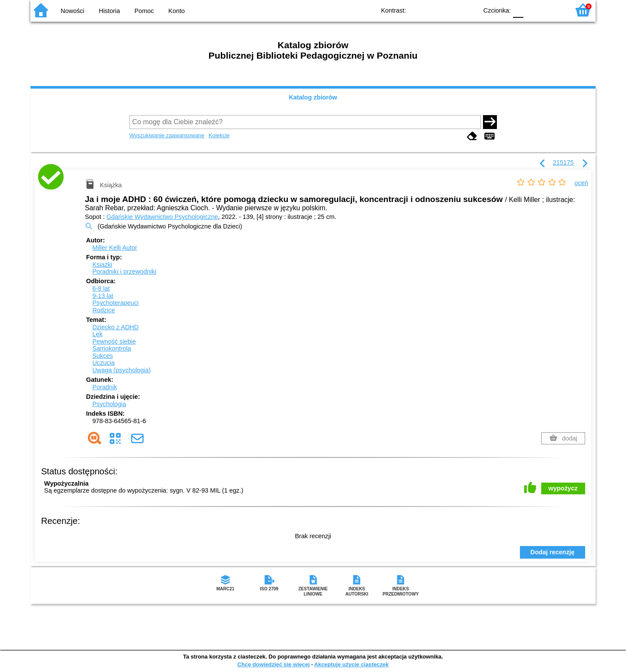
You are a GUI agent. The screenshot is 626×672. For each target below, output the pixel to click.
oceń (581, 183)
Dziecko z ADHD (115, 327)
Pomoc (144, 11)
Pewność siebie (114, 341)
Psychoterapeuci (115, 303)
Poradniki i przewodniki (124, 271)
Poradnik (105, 387)
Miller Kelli (115, 248)
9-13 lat (103, 296)
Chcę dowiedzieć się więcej (273, 664)
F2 (553, 10)
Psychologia (109, 404)
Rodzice (103, 310)
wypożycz (563, 488)
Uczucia (103, 363)
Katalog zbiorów (313, 97)
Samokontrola (112, 348)
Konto (176, 11)
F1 (533, 10)
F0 (518, 10)
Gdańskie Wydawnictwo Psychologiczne (162, 217)
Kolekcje (219, 135)
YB (451, 10)
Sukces (102, 356)
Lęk (97, 334)
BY (468, 10)
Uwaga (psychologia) (121, 370)
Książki (102, 265)
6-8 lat (101, 288)
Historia (109, 11)
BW (433, 10)
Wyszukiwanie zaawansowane (167, 135)
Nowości (73, 11)
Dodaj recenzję (553, 552)
